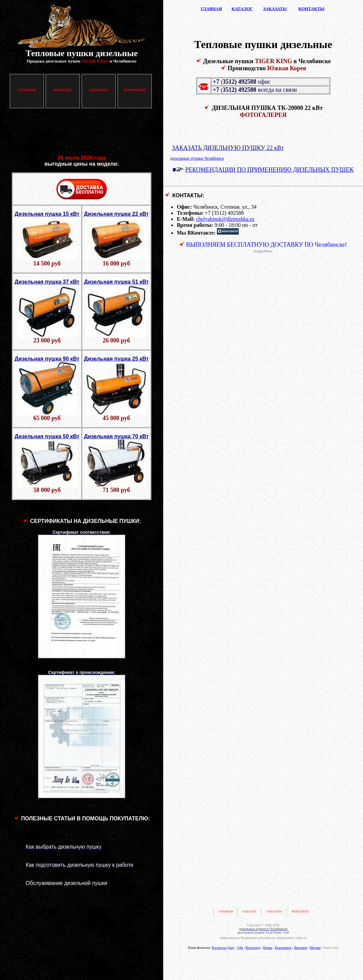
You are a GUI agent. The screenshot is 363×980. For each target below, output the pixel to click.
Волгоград (253, 948)
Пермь (267, 948)
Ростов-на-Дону (223, 948)
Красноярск (283, 948)
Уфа (240, 948)
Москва (315, 948)
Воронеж (301, 948)
